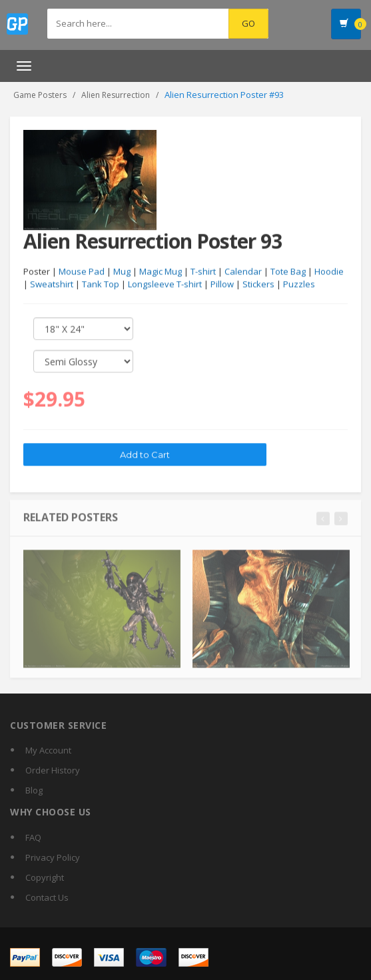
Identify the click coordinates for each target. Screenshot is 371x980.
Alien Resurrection (116, 95)
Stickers (258, 284)
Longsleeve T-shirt (165, 284)
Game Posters (40, 95)
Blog (34, 790)
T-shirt (203, 272)
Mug (122, 272)
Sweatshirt (52, 284)
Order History (53, 770)
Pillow (222, 284)
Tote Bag (288, 272)
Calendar (243, 272)
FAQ (33, 837)
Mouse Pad (82, 272)
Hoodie (329, 272)
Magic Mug (161, 272)
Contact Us (47, 897)
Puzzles (299, 284)
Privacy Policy (53, 857)
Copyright (45, 877)
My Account (48, 750)
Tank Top (101, 284)
